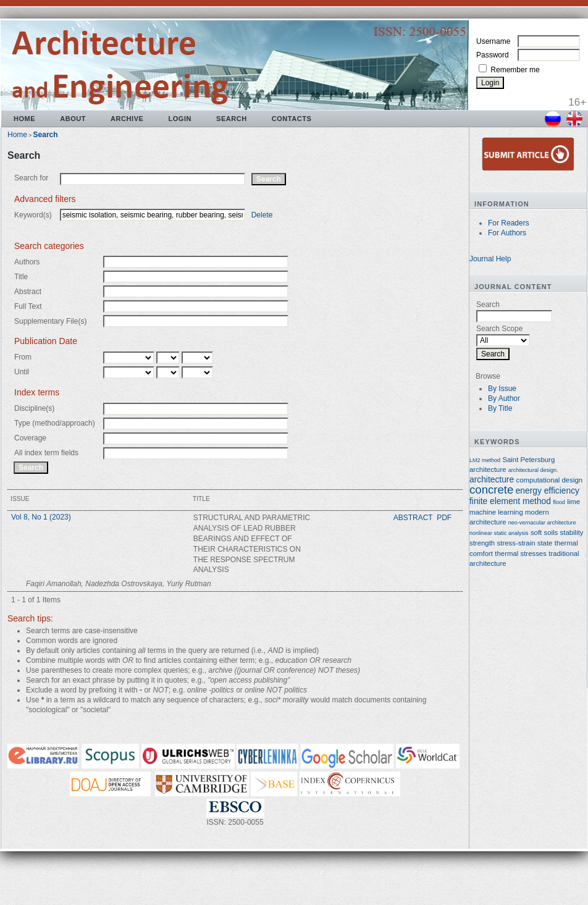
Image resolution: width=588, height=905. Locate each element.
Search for (31, 178)
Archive (127, 119)
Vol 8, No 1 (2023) (41, 517)
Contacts (292, 119)
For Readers (509, 223)
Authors (27, 262)
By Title (500, 408)
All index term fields (46, 453)
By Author (504, 398)
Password (493, 55)
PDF (444, 518)
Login (180, 119)
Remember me (515, 70)
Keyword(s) (33, 215)
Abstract (28, 292)
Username (493, 41)
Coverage (30, 438)
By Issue (502, 389)
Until (22, 372)
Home (24, 119)
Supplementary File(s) (50, 321)
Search (232, 119)
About (73, 119)
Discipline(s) (34, 408)
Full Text (28, 306)
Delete (262, 215)
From (23, 357)
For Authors (507, 233)
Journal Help (490, 259)
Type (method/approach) (55, 423)
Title (21, 277)
